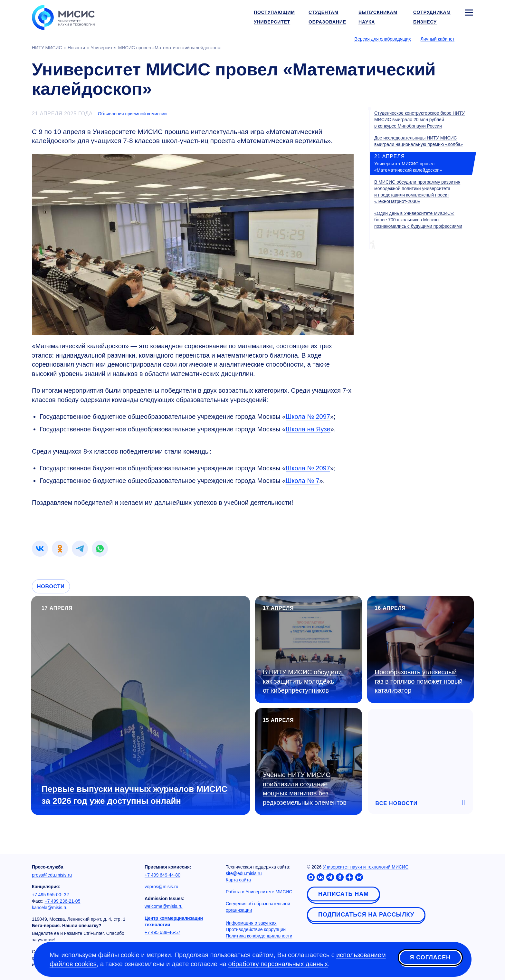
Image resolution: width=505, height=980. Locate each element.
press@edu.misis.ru (52, 875)
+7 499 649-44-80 (162, 875)
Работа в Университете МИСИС (259, 892)
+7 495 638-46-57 (162, 932)
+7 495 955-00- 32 (50, 895)
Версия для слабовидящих (383, 39)
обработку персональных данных (278, 964)
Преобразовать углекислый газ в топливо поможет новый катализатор (419, 681)
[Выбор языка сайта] (469, 39)
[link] (40, 549)
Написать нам (343, 894)
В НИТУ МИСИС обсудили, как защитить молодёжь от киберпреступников (303, 681)
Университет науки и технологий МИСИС (366, 867)
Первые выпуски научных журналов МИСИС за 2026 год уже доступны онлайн (134, 795)
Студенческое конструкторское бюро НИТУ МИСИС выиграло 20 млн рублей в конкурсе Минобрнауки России (419, 120)
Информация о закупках (251, 923)
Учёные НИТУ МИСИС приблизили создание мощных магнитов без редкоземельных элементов (305, 789)
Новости (51, 586)
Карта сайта (238, 880)
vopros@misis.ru (161, 887)
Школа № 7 (302, 481)
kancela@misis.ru (50, 908)
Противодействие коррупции (256, 929)
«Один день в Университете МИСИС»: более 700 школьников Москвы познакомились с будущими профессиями (418, 220)
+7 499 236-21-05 (63, 901)
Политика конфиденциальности (259, 936)
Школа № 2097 (308, 417)
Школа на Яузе (308, 429)
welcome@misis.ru (164, 906)
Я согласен (430, 958)
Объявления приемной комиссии (132, 114)
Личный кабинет (438, 39)
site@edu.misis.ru (244, 873)
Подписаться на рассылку (366, 915)
